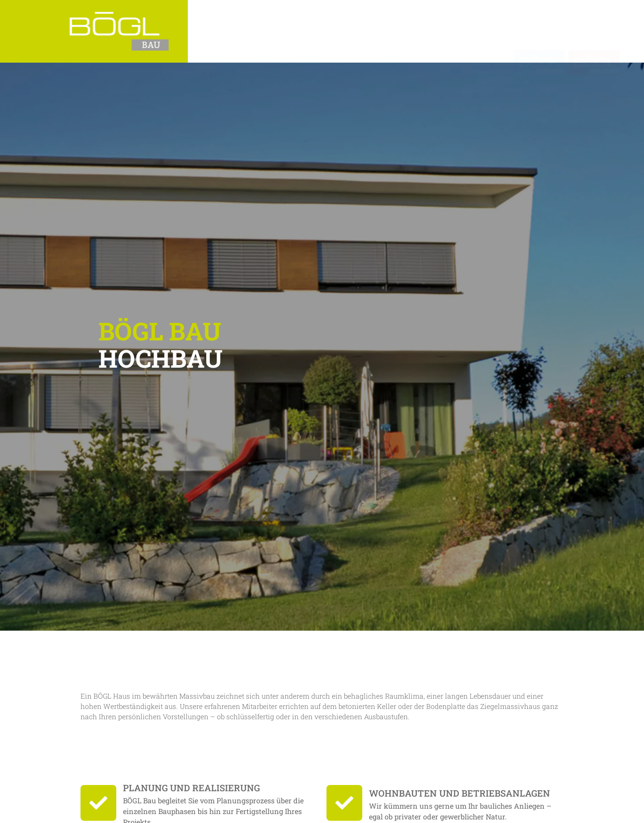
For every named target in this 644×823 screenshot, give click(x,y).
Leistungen (366, 31)
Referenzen (436, 31)
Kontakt (500, 31)
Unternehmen (290, 31)
